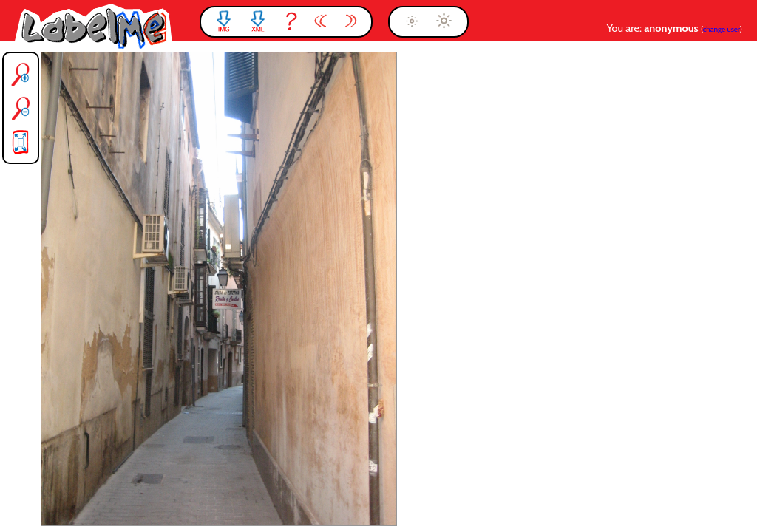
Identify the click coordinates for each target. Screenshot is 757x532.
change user (722, 29)
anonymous (672, 28)
